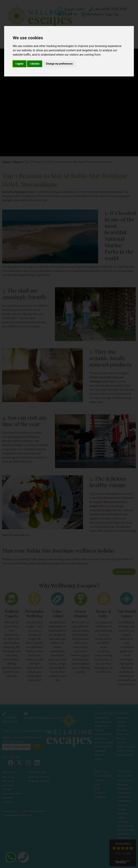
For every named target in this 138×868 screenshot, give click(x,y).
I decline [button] (35, 64)
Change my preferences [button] (59, 64)
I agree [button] (19, 64)
